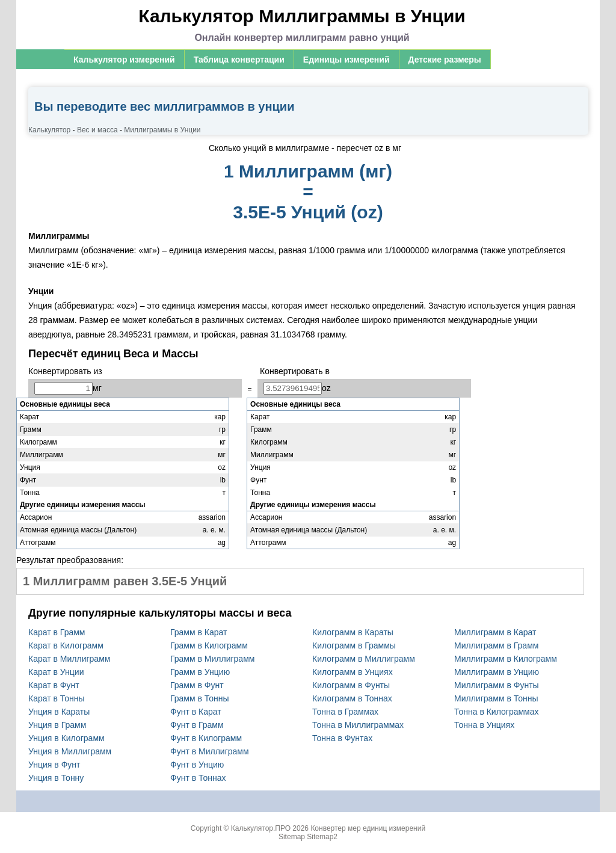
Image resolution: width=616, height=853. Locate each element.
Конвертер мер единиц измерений (368, 828)
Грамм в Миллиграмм (212, 659)
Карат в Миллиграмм (69, 659)
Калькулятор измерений (124, 60)
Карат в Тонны (57, 698)
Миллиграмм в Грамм (496, 645)
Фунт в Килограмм (206, 738)
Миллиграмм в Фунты (497, 685)
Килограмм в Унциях (353, 672)
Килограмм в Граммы (354, 645)
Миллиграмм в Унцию (497, 672)
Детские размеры (445, 60)
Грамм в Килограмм (209, 645)
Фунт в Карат (196, 712)
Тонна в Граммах (345, 712)
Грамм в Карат (199, 632)
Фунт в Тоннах (198, 778)
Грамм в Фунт (197, 685)
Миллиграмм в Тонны (496, 698)
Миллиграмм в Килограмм (506, 659)
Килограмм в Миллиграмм (364, 659)
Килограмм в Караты (353, 632)
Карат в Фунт (54, 685)
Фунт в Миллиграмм (210, 751)
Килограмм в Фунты (351, 685)
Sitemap (292, 837)
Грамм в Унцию (200, 672)
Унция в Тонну (56, 778)
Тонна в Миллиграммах (358, 725)
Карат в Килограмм (66, 645)
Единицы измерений (346, 60)
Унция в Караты (59, 712)
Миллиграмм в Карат (495, 632)
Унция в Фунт (54, 765)
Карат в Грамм (57, 632)
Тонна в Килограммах (497, 712)
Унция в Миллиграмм (70, 751)
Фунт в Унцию (197, 765)
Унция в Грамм (57, 725)
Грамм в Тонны (200, 698)
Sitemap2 (322, 837)
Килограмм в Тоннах (352, 698)
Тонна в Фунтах (342, 738)
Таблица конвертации (239, 60)
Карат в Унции (56, 672)
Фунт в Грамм (197, 725)
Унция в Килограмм (66, 738)
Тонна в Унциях (484, 725)
